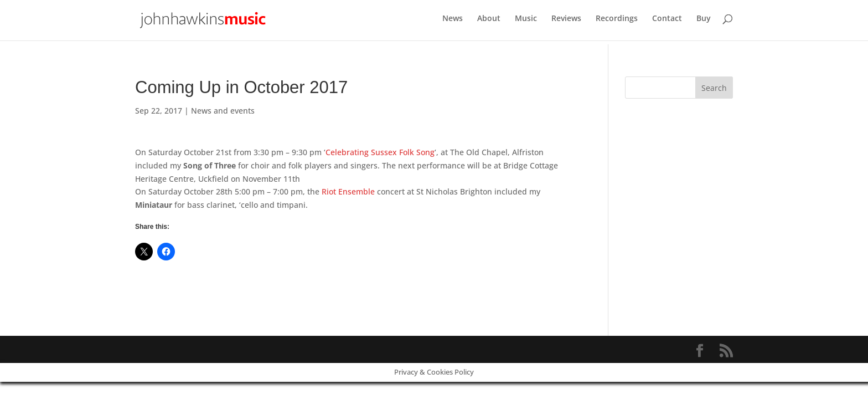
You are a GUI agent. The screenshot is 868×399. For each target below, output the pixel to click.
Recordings (617, 23)
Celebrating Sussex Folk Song (380, 152)
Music (526, 23)
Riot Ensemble (348, 191)
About (489, 23)
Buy (704, 23)
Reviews (566, 23)
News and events (223, 111)
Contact (667, 23)
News (453, 23)
